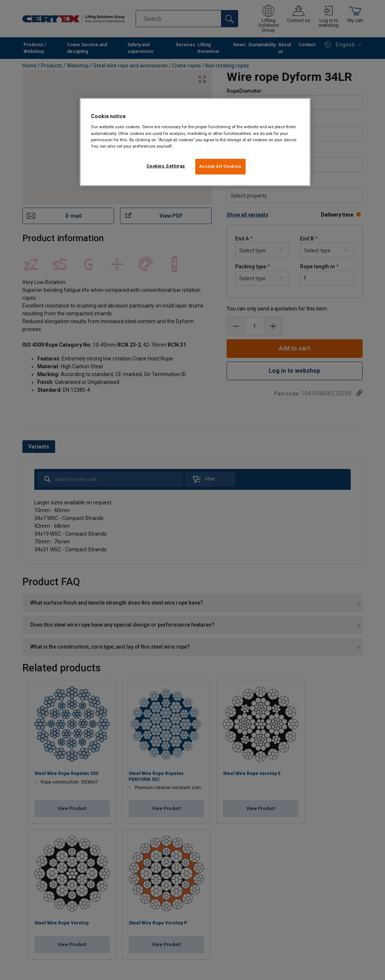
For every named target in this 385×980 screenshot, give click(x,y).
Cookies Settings (166, 166)
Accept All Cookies (220, 166)
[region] (195, 142)
